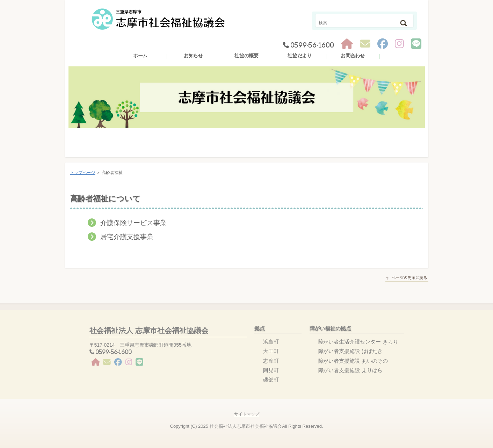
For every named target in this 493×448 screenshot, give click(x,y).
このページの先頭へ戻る (407, 279)
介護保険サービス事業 (133, 223)
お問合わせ (353, 56)
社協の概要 (247, 56)
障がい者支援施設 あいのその (353, 361)
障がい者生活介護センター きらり (358, 342)
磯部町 (271, 380)
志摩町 (271, 361)
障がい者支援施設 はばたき (350, 351)
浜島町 (271, 342)
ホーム (140, 56)
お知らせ (194, 56)
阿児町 (271, 370)
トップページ (83, 173)
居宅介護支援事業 (127, 237)
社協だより (300, 56)
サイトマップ (247, 414)
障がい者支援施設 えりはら (350, 370)
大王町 (271, 351)
